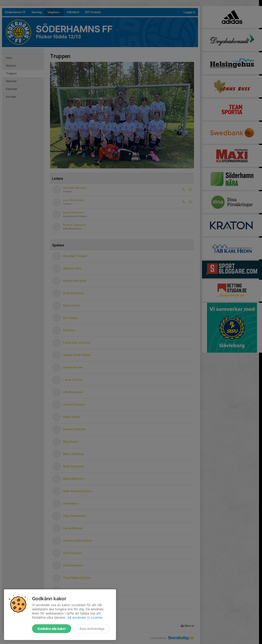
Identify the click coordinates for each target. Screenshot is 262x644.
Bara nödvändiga (92, 629)
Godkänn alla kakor (52, 629)
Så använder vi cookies (85, 617)
